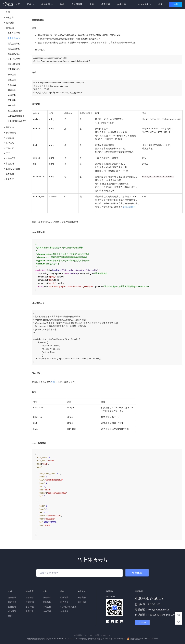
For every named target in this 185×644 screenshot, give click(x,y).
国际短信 (10, 127)
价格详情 (64, 597)
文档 (92, 4)
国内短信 (10, 28)
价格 (62, 4)
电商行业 (30, 611)
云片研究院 (77, 4)
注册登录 (30, 597)
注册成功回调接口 (16, 116)
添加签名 (12, 95)
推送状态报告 (14, 54)
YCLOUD (90, 635)
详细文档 (47, 607)
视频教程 (47, 602)
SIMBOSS (106, 635)
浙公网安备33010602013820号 (142, 639)
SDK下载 (47, 611)
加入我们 (82, 602)
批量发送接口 (14, 38)
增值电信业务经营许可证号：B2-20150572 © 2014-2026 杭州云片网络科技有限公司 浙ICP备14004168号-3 (77, 639)
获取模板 (12, 80)
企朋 (98, 635)
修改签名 (12, 105)
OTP (10, 616)
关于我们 (106, 4)
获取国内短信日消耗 (17, 121)
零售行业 (30, 607)
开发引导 (10, 17)
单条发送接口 (14, 33)
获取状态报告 (14, 59)
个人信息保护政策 (68, 607)
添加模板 (12, 74)
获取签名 (12, 100)
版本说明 (10, 174)
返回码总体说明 (13, 169)
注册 (176, 4)
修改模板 (12, 85)
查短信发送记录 (15, 111)
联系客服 (142, 623)
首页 (18, 4)
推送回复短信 (14, 64)
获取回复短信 (14, 69)
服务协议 (10, 179)
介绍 (8, 12)
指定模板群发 (14, 49)
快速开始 (47, 597)
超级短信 (10, 138)
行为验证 (12, 611)
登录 (160, 4)
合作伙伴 (121, 4)
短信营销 (30, 602)
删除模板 (12, 90)
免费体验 (137, 573)
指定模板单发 (14, 44)
